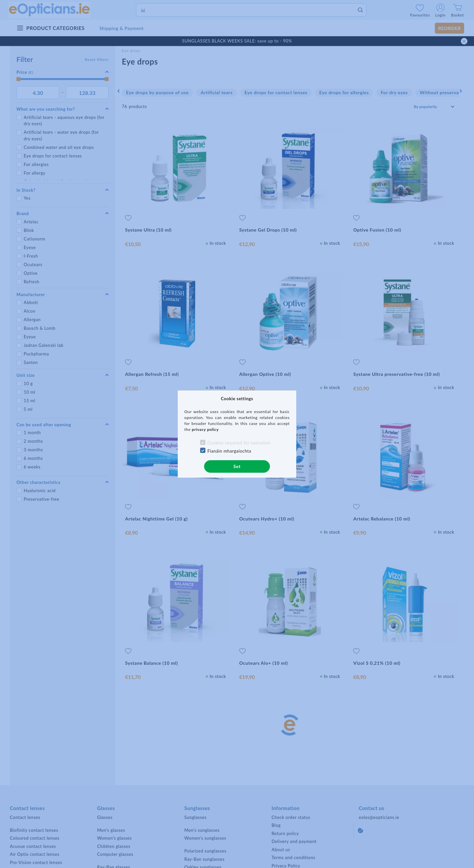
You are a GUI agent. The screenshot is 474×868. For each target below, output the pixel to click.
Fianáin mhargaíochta (229, 451)
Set (237, 466)
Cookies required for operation (239, 443)
